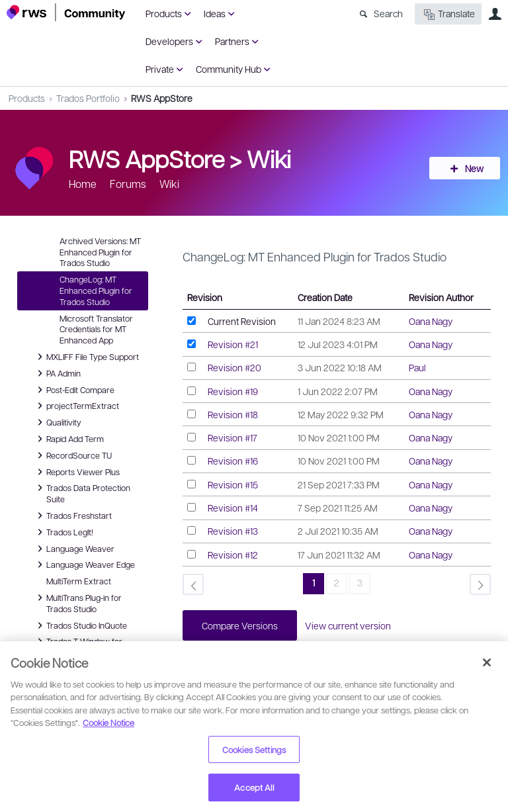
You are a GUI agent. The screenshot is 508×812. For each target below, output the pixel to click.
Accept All (254, 787)
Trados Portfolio (88, 98)
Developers (169, 41)
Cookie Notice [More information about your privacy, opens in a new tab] (108, 722)
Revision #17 (233, 437)
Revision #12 (233, 555)
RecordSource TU (72, 455)
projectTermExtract (76, 406)
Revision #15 (233, 484)
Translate (448, 14)
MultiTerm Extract (79, 581)
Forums (128, 184)
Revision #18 (233, 414)
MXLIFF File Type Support (86, 357)
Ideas (215, 13)
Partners (232, 41)
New (472, 168)
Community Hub (229, 69)
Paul (417, 367)
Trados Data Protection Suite (82, 493)
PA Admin (57, 373)
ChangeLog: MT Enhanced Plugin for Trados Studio (96, 291)
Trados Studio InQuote (80, 625)
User (495, 14)
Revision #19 (233, 391)
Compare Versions (240, 625)
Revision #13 (233, 531)
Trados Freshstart (72, 516)
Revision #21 (233, 344)
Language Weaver (74, 549)
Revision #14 (233, 508)
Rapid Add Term (68, 439)
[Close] (487, 662)
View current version (350, 625)
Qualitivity (57, 422)
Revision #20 (234, 367)
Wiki (269, 158)
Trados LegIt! (63, 532)
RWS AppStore (162, 98)
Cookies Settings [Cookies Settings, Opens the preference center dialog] (254, 749)
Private (160, 69)
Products (164, 13)
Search (388, 13)
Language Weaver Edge (84, 564)
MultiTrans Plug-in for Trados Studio (77, 603)
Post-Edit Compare (74, 390)
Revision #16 (233, 461)
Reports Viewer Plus (76, 472)
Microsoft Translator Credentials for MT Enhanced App (96, 330)
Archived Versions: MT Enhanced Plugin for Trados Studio (100, 252)
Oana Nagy (431, 321)
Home (83, 184)
